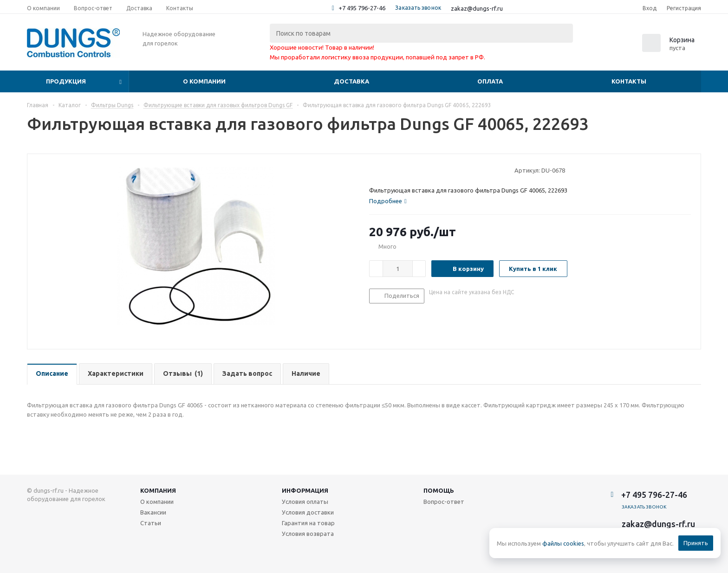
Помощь (439, 490)
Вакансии (153, 512)
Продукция (66, 81)
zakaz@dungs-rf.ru (477, 8)
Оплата (490, 81)
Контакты (629, 81)
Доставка (351, 81)
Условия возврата (308, 534)
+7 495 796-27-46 (362, 8)
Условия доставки (308, 512)
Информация (305, 490)
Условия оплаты (305, 502)
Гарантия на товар (308, 523)
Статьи (151, 523)
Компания (158, 490)
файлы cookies (563, 543)
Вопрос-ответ (444, 502)
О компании (204, 81)
